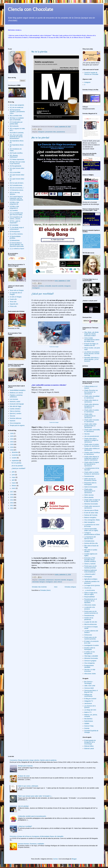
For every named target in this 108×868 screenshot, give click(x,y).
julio (13, 472)
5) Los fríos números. (16, 234)
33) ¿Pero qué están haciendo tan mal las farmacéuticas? (16, 137)
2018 (12, 450)
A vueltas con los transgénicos (90, 653)
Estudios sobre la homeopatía (90, 649)
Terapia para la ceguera (17, 425)
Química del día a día (91, 543)
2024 (12, 439)
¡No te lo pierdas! (23, 806)
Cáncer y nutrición (90, 564)
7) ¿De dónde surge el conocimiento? (17, 228)
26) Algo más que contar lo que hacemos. (17, 163)
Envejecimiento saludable (89, 666)
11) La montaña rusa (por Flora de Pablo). (16, 214)
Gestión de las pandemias (89, 619)
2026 (12, 433)
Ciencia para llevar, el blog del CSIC (91, 691)
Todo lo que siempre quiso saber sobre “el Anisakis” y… (35, 796)
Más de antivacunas (91, 624)
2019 (12, 447)
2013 (12, 503)
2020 (12, 444)
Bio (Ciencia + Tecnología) (89, 683)
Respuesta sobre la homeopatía (90, 484)
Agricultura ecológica (91, 579)
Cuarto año (13, 299)
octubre (14, 458)
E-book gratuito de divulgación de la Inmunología (90, 742)
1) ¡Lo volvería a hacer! (17, 249)
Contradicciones (89, 541)
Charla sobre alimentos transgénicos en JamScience (91, 406)
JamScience (88, 703)
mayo (14, 477)
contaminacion (50, 580)
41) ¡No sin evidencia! (17, 107)
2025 (12, 436)
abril (13, 480)
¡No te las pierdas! (40, 138)
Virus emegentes (90, 663)
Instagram (87, 82)
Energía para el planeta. (25, 766)
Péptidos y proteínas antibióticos (16, 396)
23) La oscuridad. (15, 172)
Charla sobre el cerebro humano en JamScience (92, 445)
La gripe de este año (91, 622)
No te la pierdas (39, 52)
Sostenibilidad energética (18, 390)
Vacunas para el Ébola (91, 510)
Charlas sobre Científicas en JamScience (92, 453)
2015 (12, 497)
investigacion (36, 288)
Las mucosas (14, 399)
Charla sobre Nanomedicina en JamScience (90, 491)
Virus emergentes (15, 423)
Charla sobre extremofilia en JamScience (92, 431)
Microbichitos (88, 719)
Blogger (74, 859)
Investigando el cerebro (92, 645)
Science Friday (89, 726)
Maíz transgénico (90, 522)
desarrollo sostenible (58, 286)
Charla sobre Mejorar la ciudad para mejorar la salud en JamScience (92, 458)
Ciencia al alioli (89, 688)
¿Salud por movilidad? (43, 294)
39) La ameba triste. (16, 116)
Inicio (56, 587)
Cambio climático (15, 409)
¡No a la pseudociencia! (92, 436)
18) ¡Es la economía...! (17, 188)
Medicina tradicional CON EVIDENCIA (90, 571)
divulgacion (41, 132)
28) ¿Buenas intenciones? (14, 156)
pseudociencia (61, 132)
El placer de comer (24, 776)
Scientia (87, 728)
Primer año (13, 306)
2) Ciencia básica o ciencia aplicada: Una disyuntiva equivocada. (17, 244)
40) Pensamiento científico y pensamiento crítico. (17, 112)
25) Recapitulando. (16, 166)
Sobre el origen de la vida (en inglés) (91, 594)
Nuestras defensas (16, 418)
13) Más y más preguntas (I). (14, 207)
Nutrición (13, 421)
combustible (48, 286)
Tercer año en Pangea (17, 290)
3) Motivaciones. (15, 240)
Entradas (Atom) (45, 590)
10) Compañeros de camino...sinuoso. (16, 218)
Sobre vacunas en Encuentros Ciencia (90, 480)
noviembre (15, 455)
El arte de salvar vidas (91, 513)
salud (55, 582)
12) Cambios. (14, 210)
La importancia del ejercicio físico (90, 538)
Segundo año (14, 304)
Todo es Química (15, 411)
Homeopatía (88, 577)
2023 (12, 442)
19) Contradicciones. (16, 185)
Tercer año (13, 302)
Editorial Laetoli (89, 749)
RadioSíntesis (89, 721)
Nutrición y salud (15, 402)
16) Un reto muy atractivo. (15, 193)
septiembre (15, 461)
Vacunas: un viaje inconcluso (90, 670)
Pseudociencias (89, 476)
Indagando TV (89, 701)
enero (14, 488)
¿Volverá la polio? (90, 574)
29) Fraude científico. (16, 153)
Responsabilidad (89, 597)
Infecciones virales (90, 605)
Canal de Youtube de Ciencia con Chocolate (91, 73)
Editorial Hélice (89, 746)
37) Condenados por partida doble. (16, 123)
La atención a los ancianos (90, 608)
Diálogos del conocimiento (88, 695)
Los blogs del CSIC (90, 710)
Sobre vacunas (89, 495)
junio (13, 475)
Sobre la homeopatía (91, 487)
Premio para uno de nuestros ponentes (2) (91, 612)
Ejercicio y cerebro (16, 413)
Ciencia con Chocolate (31, 9)
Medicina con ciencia (16, 393)
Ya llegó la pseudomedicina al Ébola (92, 534)
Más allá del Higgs (15, 406)
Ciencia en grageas (90, 661)
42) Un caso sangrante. (17, 105)
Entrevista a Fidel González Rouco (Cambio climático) (90, 560)
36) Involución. (14, 126)
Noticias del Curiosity (91, 515)
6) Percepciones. (15, 232)
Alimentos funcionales (91, 504)
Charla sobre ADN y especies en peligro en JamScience (91, 440)
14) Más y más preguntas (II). (14, 203)
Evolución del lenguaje (17, 404)
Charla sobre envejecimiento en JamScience (90, 416)
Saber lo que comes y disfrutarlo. (28, 786)
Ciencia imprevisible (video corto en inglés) (91, 530)
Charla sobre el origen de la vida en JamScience (92, 501)
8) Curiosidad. (14, 225)
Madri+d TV (88, 712)
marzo (14, 483)
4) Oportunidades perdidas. (15, 237)
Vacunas (12, 416)
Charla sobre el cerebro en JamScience (92, 411)
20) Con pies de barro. (17, 183)
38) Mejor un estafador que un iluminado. (17, 119)
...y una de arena (90, 590)
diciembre (15, 452)
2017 (12, 492)
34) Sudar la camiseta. (17, 133)
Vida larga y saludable (91, 656)
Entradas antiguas (70, 587)
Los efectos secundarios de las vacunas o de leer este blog (92, 354)
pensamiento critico (51, 132)
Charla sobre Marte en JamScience (91, 401)
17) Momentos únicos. (17, 190)
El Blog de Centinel (90, 699)
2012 (12, 505)
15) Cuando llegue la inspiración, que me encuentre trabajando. (17, 198)
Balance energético (90, 517)
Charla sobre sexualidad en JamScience (92, 397)
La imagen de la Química (92, 585)
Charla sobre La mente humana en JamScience (92, 473)
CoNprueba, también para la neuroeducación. (32, 816)
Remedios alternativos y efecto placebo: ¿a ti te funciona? (92, 359)
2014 (12, 500)
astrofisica (41, 286)
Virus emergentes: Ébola (92, 520)
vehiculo (60, 582)
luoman (55, 859)
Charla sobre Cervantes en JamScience (92, 421)
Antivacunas (88, 635)
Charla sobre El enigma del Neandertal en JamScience (92, 464)
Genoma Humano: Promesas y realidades (31, 844)
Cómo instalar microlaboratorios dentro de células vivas (92, 340)
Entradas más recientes (39, 587)
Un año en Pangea (16, 297)
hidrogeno (42, 582)
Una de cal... (88, 588)
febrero (14, 486)
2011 (12, 508)
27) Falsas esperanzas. (17, 159)
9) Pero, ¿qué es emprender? (15, 222)
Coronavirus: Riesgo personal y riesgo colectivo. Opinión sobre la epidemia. (33, 760)
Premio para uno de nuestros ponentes (90, 638)
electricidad (35, 582)
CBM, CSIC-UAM (90, 686)
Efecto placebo (89, 497)
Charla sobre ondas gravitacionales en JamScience (90, 426)
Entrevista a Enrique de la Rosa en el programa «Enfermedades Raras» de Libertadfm (37, 836)
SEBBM (87, 724)
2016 (12, 494)
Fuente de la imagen (54, 347)
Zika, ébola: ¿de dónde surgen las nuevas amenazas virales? (91, 334)
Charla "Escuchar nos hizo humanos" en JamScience (91, 392)
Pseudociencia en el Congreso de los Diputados (91, 601)
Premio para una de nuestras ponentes (90, 567)
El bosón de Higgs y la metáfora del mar (91, 345)
